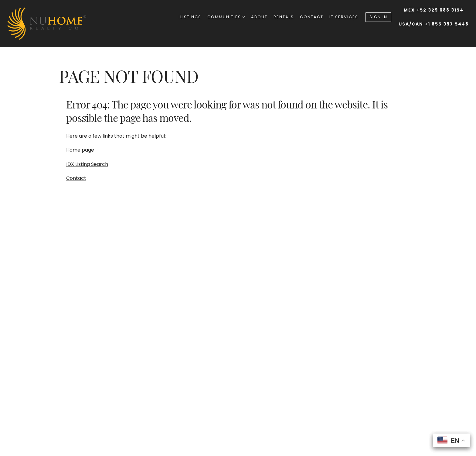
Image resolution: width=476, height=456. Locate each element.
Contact (312, 17)
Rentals (284, 17)
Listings (191, 17)
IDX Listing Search (87, 164)
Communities (226, 17)
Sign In (378, 17)
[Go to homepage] (53, 24)
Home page (80, 150)
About (259, 17)
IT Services (344, 17)
